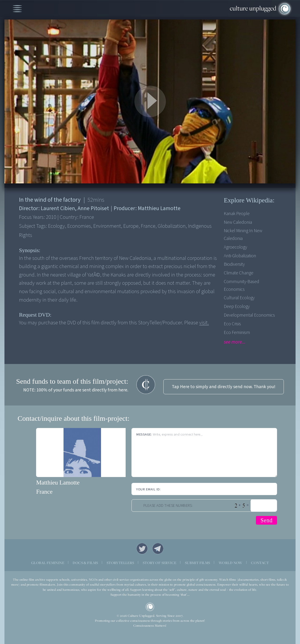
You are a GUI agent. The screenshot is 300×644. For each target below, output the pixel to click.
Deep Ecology (237, 307)
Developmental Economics (249, 315)
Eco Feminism (237, 333)
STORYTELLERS (120, 563)
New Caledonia (238, 222)
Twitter (142, 549)
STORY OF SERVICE (159, 563)
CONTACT (260, 563)
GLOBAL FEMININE (48, 563)
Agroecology (235, 247)
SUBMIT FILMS (198, 563)
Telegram (158, 549)
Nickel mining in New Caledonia (243, 235)
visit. (204, 323)
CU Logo (150, 607)
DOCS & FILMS (85, 563)
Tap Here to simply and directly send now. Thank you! (224, 387)
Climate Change (239, 273)
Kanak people (237, 214)
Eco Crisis (232, 324)
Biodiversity (234, 264)
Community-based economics (242, 285)
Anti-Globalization (240, 256)
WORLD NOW (231, 563)
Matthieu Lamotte (58, 483)
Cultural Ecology (239, 298)
